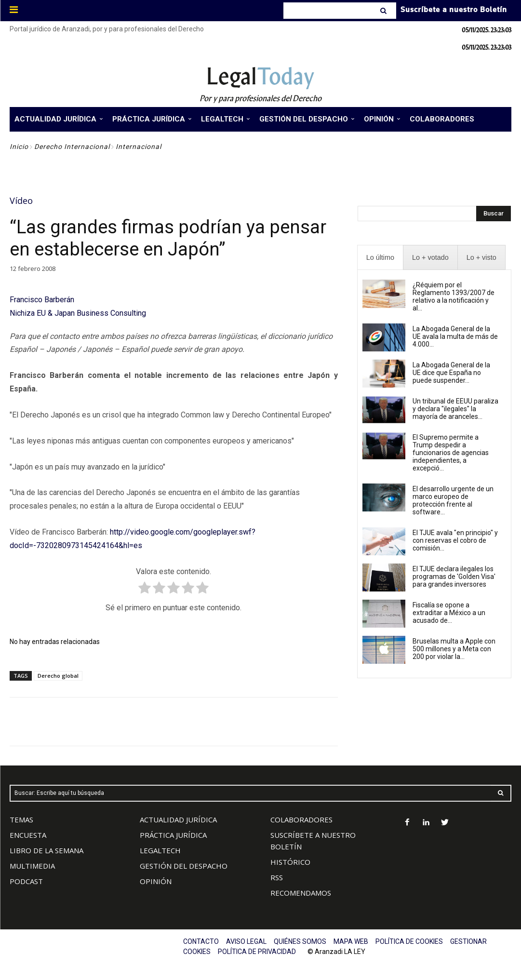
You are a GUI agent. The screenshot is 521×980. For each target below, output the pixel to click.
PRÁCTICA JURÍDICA (173, 835)
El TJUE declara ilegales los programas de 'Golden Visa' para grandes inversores (454, 577)
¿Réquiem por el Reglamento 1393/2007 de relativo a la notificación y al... (454, 296)
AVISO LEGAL (246, 941)
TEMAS (21, 819)
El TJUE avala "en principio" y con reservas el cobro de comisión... (455, 540)
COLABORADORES (301, 819)
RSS (277, 877)
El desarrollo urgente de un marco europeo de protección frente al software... (453, 500)
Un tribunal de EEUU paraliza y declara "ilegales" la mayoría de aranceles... (455, 409)
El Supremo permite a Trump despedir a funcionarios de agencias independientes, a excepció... (451, 453)
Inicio (19, 147)
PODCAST (26, 881)
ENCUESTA (28, 835)
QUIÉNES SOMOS (300, 941)
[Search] (384, 11)
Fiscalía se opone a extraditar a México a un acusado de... (449, 613)
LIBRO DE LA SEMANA (47, 850)
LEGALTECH (160, 850)
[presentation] (380, 258)
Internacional (139, 147)
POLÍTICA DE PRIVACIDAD (257, 952)
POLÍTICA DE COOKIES (409, 941)
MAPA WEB (351, 941)
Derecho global (58, 676)
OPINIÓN (156, 881)
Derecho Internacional (72, 147)
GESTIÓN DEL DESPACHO (184, 866)
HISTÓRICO (290, 862)
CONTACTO (201, 941)
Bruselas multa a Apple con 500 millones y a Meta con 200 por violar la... (454, 649)
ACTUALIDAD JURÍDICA (178, 819)
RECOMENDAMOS (301, 893)
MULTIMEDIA (32, 866)
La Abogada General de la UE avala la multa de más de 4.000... (455, 336)
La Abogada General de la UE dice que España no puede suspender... (451, 373)
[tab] (380, 258)
